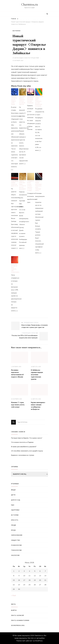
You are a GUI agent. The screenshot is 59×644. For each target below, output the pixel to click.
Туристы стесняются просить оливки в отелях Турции (14, 100)
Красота (15, 520)
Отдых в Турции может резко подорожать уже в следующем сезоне (38, 186)
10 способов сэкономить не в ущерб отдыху (27, 451)
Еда (13, 505)
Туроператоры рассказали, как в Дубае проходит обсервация (31, 100)
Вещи (13, 490)
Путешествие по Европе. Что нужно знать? (27, 438)
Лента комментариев (20, 620)
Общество (16, 540)
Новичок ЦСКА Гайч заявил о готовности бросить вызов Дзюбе (23, 185)
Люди (14, 525)
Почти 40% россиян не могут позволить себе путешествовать (15, 268)
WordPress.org (18, 625)
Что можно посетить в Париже (22, 442)
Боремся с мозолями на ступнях (23, 455)
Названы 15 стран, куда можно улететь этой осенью (18, 405)
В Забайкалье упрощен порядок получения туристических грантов (37, 375)
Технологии (16, 550)
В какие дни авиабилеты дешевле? (24, 447)
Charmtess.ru (29, 5)
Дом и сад (16, 500)
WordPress (39, 641)
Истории (15, 515)
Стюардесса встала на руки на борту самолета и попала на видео (30, 186)
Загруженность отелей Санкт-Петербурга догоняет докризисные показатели (39, 101)
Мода (13, 530)
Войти (14, 610)
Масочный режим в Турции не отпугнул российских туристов (22, 100)
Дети (13, 495)
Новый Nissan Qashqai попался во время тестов (15, 184)
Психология (16, 545)
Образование (17, 535)
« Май (13, 596)
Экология (15, 555)
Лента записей (17, 615)
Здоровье (15, 510)
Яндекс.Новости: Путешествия (29, 58)
